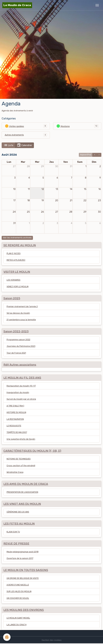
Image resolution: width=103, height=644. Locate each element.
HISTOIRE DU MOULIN (16, 412)
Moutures (63, 126)
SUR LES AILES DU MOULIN (19, 591)
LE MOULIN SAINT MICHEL (18, 618)
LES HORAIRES (13, 280)
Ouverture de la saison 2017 (20, 558)
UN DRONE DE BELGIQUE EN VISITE (23, 578)
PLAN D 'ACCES (14, 253)
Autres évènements (14, 135)
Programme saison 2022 (18, 340)
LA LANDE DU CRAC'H (17, 625)
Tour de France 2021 (16, 353)
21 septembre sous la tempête (21, 320)
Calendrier (25, 145)
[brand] (17, 5)
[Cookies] (7, 637)
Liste (8, 145)
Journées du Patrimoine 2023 (21, 346)
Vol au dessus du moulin (18, 313)
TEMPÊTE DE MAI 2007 (17, 432)
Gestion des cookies (52, 640)
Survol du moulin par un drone (21, 399)
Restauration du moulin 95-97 (21, 386)
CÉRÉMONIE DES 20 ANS (18, 512)
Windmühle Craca (15, 472)
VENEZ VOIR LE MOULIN (18, 287)
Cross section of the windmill (21, 466)
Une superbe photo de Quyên (21, 439)
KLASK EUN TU (13, 532)
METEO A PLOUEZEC (16, 260)
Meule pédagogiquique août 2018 (23, 552)
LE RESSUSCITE (14, 426)
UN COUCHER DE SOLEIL (18, 598)
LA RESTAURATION (15, 419)
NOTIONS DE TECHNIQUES (19, 459)
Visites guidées (14, 126)
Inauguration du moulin (18, 392)
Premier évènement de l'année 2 (22, 307)
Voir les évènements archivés (17, 238)
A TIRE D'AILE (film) (15, 406)
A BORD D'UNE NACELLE (18, 585)
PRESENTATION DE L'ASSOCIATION (22, 492)
